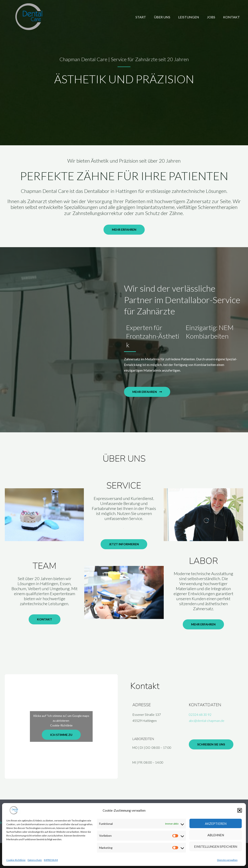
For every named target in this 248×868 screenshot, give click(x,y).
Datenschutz (35, 860)
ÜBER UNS (166, 17)
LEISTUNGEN (192, 17)
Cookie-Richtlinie (16, 860)
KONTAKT (232, 17)
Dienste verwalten (227, 860)
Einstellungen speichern (216, 846)
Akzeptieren (216, 824)
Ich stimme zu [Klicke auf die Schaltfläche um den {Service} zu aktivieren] (61, 735)
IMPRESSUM (51, 860)
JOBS (213, 17)
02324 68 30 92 (200, 714)
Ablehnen (216, 835)
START (146, 17)
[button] (240, 810)
